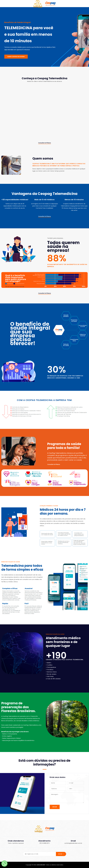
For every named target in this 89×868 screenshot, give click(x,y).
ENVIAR (55, 807)
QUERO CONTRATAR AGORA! (16, 57)
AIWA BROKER (41, 865)
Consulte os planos (45, 143)
